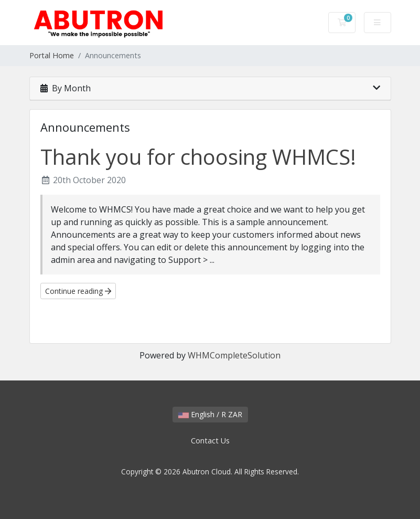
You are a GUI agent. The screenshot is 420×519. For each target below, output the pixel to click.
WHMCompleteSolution (234, 355)
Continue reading (78, 291)
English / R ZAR (210, 414)
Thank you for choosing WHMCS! (198, 157)
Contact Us (210, 441)
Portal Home (52, 55)
